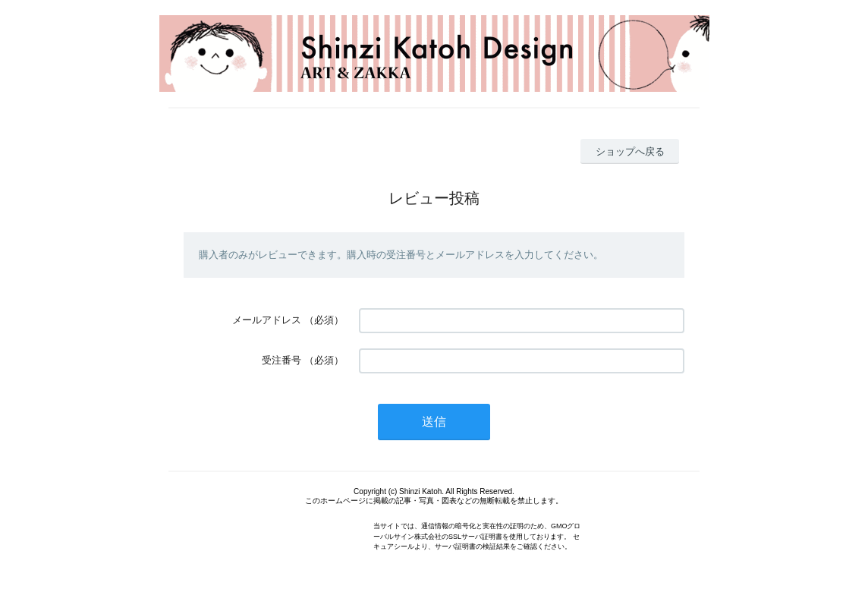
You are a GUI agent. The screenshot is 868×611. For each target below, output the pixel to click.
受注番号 (281, 360)
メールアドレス (267, 320)
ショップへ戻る (630, 151)
